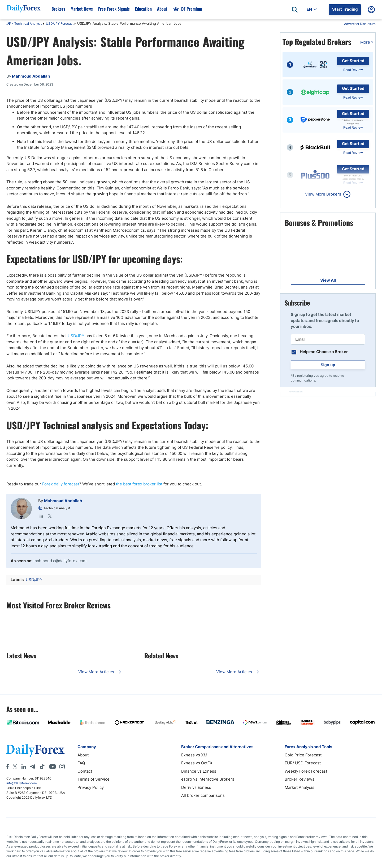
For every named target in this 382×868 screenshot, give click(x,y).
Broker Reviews (299, 779)
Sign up (328, 365)
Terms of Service (94, 779)
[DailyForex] (36, 750)
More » (367, 42)
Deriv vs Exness (196, 787)
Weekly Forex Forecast (306, 771)
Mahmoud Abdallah (63, 501)
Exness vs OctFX (197, 763)
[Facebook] (8, 767)
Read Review (353, 70)
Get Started (353, 61)
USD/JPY (76, 336)
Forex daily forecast (61, 484)
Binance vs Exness (199, 771)
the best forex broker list (139, 484)
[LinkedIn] (24, 767)
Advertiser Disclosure (360, 24)
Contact (85, 771)
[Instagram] (62, 767)
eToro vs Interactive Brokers (208, 779)
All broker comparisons (203, 795)
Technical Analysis (28, 24)
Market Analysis (299, 787)
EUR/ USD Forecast (303, 763)
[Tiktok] (42, 767)
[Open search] (295, 10)
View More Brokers (323, 194)
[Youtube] (53, 767)
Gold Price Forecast (303, 755)
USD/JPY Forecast (60, 24)
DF (8, 24)
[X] (15, 767)
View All (328, 280)
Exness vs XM (194, 755)
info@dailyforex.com (21, 783)
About (83, 755)
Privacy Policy (91, 787)
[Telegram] (32, 767)
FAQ (81, 763)
